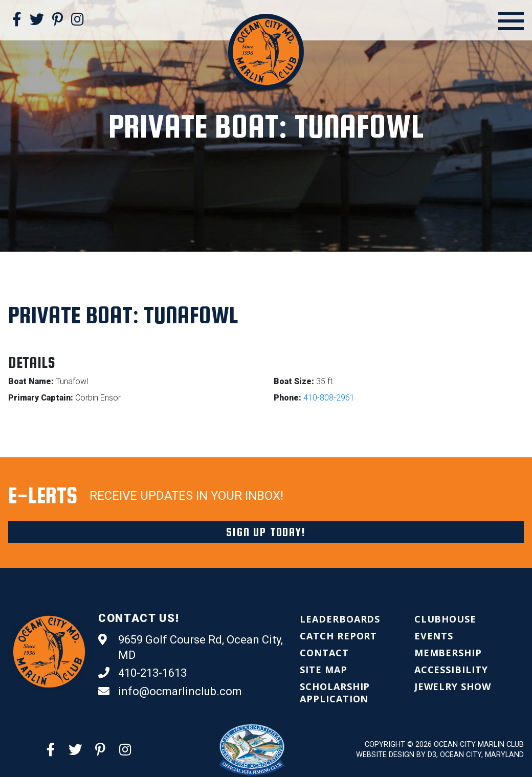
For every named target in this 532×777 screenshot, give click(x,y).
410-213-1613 (142, 673)
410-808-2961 (329, 398)
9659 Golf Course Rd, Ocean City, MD (191, 647)
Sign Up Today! (266, 532)
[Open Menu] (511, 21)
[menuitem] (340, 619)
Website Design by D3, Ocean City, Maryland (440, 755)
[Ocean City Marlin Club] (266, 51)
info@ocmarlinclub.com (170, 692)
